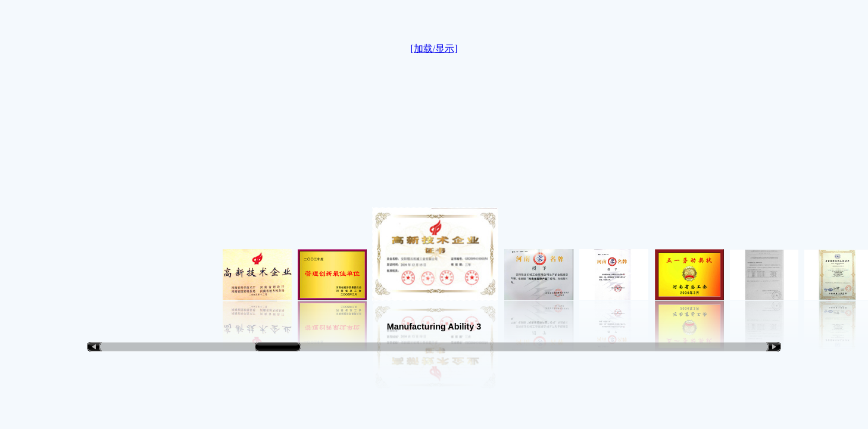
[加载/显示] (434, 49)
